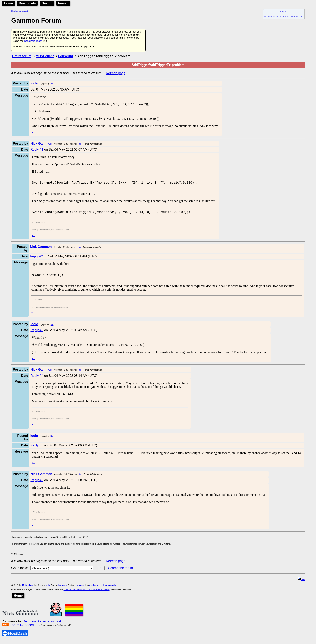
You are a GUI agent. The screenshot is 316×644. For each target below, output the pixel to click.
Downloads (27, 3)
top (301, 583)
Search (47, 3)
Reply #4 (37, 379)
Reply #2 (36, 259)
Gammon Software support (42, 625)
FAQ (301, 17)
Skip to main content (20, 11)
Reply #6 (37, 484)
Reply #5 (37, 449)
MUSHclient (45, 56)
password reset (33, 41)
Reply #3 (37, 334)
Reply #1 (37, 149)
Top (33, 132)
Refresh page (116, 73)
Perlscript (65, 56)
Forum (63, 3)
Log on (284, 12)
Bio (52, 84)
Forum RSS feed (22, 629)
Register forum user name (277, 17)
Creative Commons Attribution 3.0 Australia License (87, 593)
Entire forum (22, 56)
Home (8, 3)
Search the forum (121, 572)
